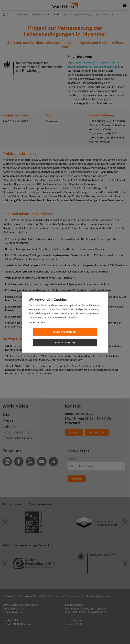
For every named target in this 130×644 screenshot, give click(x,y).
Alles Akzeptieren (46, 337)
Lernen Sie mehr (37, 328)
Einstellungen (85, 337)
